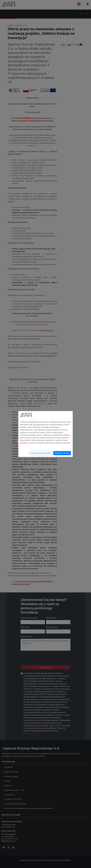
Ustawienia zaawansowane (41, 453)
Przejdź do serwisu (62, 453)
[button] (88, 4)
